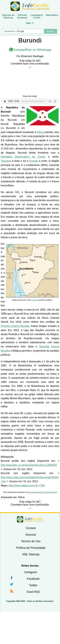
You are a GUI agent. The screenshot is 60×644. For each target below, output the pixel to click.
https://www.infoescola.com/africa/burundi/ (42, 492)
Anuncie (31, 535)
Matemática (52, 15)
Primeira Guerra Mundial (15, 326)
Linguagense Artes (37, 16)
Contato (31, 528)
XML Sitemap (31, 554)
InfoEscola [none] (30, 519)
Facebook (33, 579)
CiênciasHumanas (22, 16)
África (40, 132)
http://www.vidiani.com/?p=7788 (27, 486)
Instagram (31, 572)
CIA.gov (35, 300)
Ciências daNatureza (8, 16)
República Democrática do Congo (23, 157)
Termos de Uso (31, 541)
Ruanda (34, 161)
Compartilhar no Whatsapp (32, 50)
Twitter (33, 585)
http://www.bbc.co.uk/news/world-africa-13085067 (29, 465)
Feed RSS (33, 592)
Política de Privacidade (31, 548)
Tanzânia (6, 161)
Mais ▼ (30, 23)
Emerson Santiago (32, 56)
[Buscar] (24, 31)
